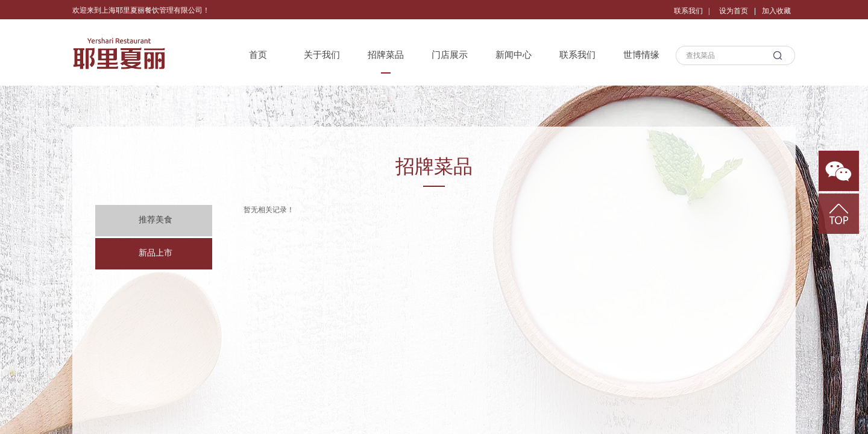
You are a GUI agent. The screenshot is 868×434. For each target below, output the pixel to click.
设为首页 (734, 11)
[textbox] (724, 55)
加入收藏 (776, 11)
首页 (258, 55)
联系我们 (577, 55)
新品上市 (156, 253)
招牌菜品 (386, 55)
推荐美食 (156, 220)
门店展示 (450, 55)
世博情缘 (641, 55)
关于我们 (322, 55)
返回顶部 (839, 214)
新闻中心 (514, 55)
